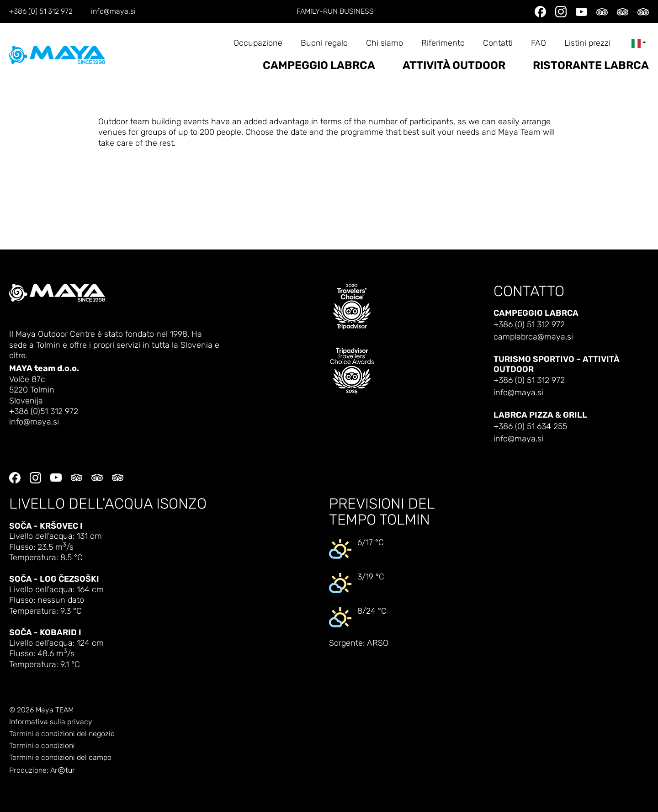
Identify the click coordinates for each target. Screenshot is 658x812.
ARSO (378, 643)
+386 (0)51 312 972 (44, 411)
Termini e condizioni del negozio (62, 734)
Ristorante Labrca (591, 66)
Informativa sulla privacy (51, 722)
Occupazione (258, 43)
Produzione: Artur (42, 771)
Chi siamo (385, 43)
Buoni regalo (324, 43)
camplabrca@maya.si (533, 337)
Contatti (498, 43)
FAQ (539, 43)
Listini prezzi (587, 43)
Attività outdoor (454, 66)
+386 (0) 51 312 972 (41, 11)
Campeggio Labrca (319, 66)
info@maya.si (113, 11)
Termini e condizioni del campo (60, 758)
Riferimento (443, 43)
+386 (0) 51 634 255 (530, 427)
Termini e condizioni (42, 746)
